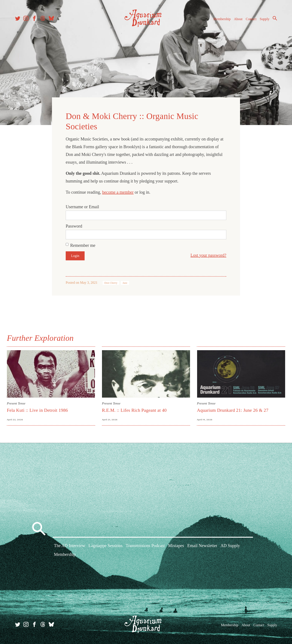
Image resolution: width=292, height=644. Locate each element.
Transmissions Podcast (145, 546)
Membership (222, 19)
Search (275, 18)
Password (74, 226)
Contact (251, 19)
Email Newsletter (202, 546)
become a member (118, 192)
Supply (265, 19)
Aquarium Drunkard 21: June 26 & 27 (233, 410)
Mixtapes (176, 546)
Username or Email (82, 207)
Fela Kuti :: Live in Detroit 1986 (37, 410)
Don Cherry (111, 283)
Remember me (83, 245)
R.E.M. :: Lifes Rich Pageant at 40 (134, 410)
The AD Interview (70, 546)
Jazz (125, 283)
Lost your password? (208, 255)
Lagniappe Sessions (105, 546)
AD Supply (230, 546)
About (238, 19)
